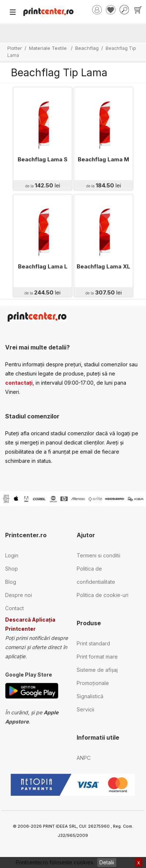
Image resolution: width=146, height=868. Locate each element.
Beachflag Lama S (43, 159)
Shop (12, 569)
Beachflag (87, 48)
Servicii (85, 709)
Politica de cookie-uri (103, 595)
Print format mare (97, 657)
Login (12, 555)
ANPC (84, 758)
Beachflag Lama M (103, 159)
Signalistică (90, 696)
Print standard (93, 643)
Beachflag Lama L (43, 266)
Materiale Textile (49, 48)
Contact (14, 608)
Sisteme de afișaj (97, 670)
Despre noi (19, 595)
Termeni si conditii (98, 555)
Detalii (107, 862)
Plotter (15, 48)
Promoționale (93, 683)
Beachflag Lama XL (103, 266)
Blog (11, 582)
